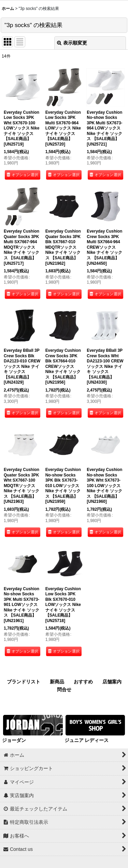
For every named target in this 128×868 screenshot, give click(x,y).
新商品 (57, 682)
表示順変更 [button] (72, 43)
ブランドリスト (24, 682)
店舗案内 (112, 682)
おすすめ (83, 682)
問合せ (64, 690)
